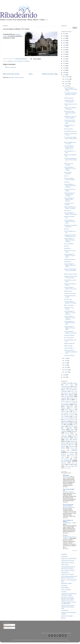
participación (64, 445)
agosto (66, 86)
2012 (64, 63)
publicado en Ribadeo (67, 454)
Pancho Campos (65, 411)
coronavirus (69, 428)
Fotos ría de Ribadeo (67, 396)
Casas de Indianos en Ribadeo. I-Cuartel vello (70, 332)
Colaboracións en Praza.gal (68, 560)
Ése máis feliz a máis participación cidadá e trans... (70, 113)
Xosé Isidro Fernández (69, 420)
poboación (72, 448)
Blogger (67, 640)
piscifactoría (72, 446)
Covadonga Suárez (66, 386)
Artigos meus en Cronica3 (67, 574)
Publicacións (7, 625)
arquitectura (11, 61)
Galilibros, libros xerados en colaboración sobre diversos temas (68, 607)
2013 (64, 61)
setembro (67, 84)
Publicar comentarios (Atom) (17, 77)
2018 (64, 50)
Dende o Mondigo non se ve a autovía (70, 143)
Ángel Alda (74, 466)
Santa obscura (67, 211)
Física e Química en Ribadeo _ (68, 521)
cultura (63, 430)
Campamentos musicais (70, 259)
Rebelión (63, 618)
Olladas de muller (68, 346)
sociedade (68, 461)
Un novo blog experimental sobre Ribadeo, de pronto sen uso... (69, 577)
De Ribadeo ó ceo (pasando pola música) (71, 226)
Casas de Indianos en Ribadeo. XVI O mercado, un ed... (69, 147)
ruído (62, 457)
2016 (64, 54)
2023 (64, 38)
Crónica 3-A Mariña (66, 590)
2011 (64, 66)
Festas (76, 393)
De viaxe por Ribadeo (69, 355)
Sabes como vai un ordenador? (69, 164)
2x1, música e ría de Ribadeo (69, 204)
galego (67, 440)
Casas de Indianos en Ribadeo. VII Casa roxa (70, 288)
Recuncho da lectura (69, 415)
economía (64, 431)
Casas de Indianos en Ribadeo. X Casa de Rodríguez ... (69, 240)
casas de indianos (18, 61)
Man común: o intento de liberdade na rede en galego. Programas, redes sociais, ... (68, 599)
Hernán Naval (74, 398)
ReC (76, 413)
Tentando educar (65, 572)
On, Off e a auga (68, 299)
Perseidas (66, 246)
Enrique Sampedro (67, 390)
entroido (72, 435)
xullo (66, 358)
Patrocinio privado (69, 129)
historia (75, 440)
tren (69, 464)
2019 (64, 47)
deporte (72, 430)
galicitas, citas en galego (67, 616)
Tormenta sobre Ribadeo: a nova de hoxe (70, 108)
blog (67, 424)
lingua (66, 441)
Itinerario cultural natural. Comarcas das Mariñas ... (70, 270)
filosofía (67, 438)
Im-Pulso (65, 536)
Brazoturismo (67, 248)
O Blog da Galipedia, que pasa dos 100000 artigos (68, 603)
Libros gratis (64, 585)
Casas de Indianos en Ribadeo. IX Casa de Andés (70, 256)
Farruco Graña (74, 391)
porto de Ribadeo (71, 452)
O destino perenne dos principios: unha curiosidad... (69, 194)
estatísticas (64, 436)
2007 (64, 75)
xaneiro (66, 372)
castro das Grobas (73, 426)
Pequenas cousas (68, 291)
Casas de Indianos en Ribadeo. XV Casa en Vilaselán (70, 169)
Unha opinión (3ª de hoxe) (70, 131)
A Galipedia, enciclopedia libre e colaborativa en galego (69, 594)
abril (66, 365)
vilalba (75, 464)
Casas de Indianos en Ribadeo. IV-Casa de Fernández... (70, 318)
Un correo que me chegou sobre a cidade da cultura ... (71, 139)
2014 (64, 59)
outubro (66, 81)
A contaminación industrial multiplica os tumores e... (71, 94)
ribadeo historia (65, 565)
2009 (64, 70)
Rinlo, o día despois (69, 305)
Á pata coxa (67, 182)
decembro (67, 77)
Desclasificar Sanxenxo (68, 492)
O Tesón (74, 408)
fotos (76, 438)
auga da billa (67, 423)
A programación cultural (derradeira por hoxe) (70, 236)
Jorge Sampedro (72, 401)
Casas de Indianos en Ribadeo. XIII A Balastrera (69, 199)
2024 (64, 36)
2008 (64, 72)
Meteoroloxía (70, 406)
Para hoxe (66, 229)
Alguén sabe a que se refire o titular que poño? (71, 277)
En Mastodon (64, 556)
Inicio (31, 74)
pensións (63, 446)
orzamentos (72, 443)
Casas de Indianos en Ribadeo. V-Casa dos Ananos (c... (70, 313)
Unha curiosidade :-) (69, 348)
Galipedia (64, 398)
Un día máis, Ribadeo (69, 335)
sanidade (75, 459)
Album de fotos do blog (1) (68, 563)
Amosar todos (75, 551)
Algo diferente (68, 262)
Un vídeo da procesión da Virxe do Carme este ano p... (71, 160)
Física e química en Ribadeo (68, 570)
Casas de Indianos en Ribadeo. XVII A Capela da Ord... (71, 89)
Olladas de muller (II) (69, 343)
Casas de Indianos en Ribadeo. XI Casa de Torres (70, 222)
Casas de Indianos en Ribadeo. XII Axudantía (70, 214)
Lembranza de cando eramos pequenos (69, 101)
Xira (74, 416)
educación (74, 431)
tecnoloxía (64, 463)
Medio (75, 405)
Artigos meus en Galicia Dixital (69, 558)
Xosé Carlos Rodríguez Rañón (69, 418)
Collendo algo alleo (69, 98)
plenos (63, 448)
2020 (64, 45)
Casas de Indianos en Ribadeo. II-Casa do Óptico (70, 328)
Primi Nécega (70, 413)
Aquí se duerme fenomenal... (68, 173)
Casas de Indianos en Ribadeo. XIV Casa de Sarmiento (70, 186)
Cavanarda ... (64, 592)
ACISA (68, 383)
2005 (64, 377)
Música (63, 408)
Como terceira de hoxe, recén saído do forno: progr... (70, 122)
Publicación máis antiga (50, 74)
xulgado (67, 466)
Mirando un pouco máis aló (71, 274)
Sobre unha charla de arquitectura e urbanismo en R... (71, 352)
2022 (64, 41)
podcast (63, 450)
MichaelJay (53, 640)
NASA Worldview (67, 523)
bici (62, 425)
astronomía (75, 421)
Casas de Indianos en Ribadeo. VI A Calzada (70, 302)
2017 (64, 52)
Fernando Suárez (67, 393)
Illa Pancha (68, 400)
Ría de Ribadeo (65, 587)
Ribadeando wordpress (67, 583)
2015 (64, 56)
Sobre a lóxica (66, 477)
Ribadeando (66, 475)
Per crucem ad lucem (69, 338)
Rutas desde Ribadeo (68, 505)
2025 (64, 34)
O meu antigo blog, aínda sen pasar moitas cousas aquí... (68, 567)
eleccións (67, 433)
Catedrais (75, 383)
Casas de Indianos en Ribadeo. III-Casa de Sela (70, 323)
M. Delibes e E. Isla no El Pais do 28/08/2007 (70, 117)
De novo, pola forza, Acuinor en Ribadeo (70, 179)
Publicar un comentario (10, 67)
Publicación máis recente (11, 74)
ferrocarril (75, 436)
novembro (67, 79)
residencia (64, 456)
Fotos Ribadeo (26, 61)
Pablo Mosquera (69, 410)
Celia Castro (69, 385)
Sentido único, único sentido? (69, 308)
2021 (64, 43)
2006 (64, 375)
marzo (66, 367)
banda (73, 423)
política (74, 450)
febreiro (66, 370)
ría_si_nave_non (65, 459)
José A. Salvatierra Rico (67, 403)
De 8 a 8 (66, 176)
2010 (64, 68)
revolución (73, 456)
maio (66, 363)
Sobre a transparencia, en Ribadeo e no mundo (70, 208)
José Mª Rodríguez (69, 404)
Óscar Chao (67, 468)
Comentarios (7, 628)
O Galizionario (65, 610)
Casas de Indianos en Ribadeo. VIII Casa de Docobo (70, 265)
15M (62, 383)
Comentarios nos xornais (70, 293)
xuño (66, 361)
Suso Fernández (65, 416)
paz (73, 445)
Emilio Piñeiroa (73, 388)
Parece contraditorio (69, 244)
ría (72, 457)
